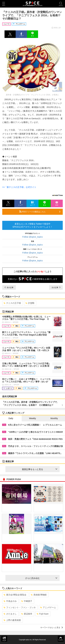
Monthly (54, 418)
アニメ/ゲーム (48, 607)
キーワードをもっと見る (52, 628)
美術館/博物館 (39, 595)
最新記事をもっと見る (40, 469)
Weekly (32, 418)
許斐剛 (30, 303)
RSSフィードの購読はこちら (40, 212)
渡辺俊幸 (27, 614)
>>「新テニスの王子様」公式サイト (19, 187)
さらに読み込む (41, 578)
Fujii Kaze (43, 614)
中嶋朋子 (27, 601)
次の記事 (56, 287)
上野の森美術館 (12, 620)
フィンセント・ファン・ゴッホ (20, 607)
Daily (11, 418)
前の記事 (9, 287)
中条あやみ (10, 601)
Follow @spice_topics (32, 237)
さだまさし (10, 614)
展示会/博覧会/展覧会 (15, 595)
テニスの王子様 (12, 303)
